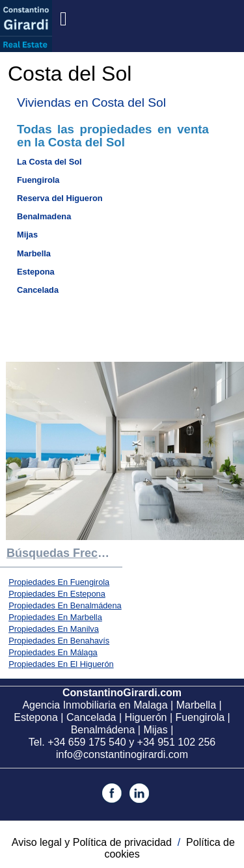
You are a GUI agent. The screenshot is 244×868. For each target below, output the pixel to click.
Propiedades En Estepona (57, 594)
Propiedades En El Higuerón (61, 664)
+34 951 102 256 (177, 742)
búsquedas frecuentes (64, 553)
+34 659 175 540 (87, 742)
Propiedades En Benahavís (59, 641)
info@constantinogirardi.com (122, 754)
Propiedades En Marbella (55, 617)
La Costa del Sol (49, 162)
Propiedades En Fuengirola (59, 582)
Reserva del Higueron (60, 198)
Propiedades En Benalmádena (65, 605)
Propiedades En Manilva (54, 629)
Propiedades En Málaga (53, 652)
